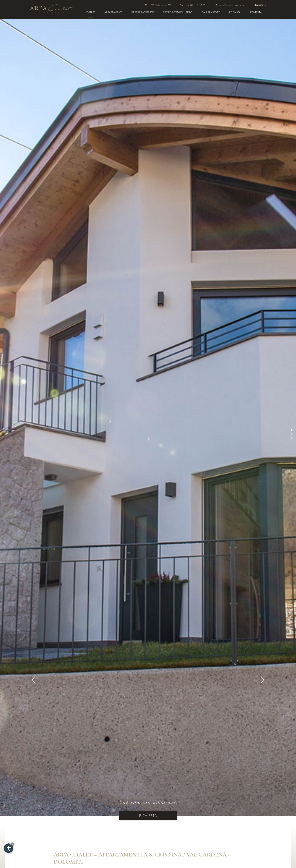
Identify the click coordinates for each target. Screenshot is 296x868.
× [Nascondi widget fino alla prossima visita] (12, 844)
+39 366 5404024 (158, 5)
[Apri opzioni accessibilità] (8, 848)
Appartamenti (113, 12)
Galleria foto (211, 12)
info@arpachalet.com (230, 5)
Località (235, 12)
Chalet (91, 12)
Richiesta (256, 12)
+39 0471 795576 (193, 5)
